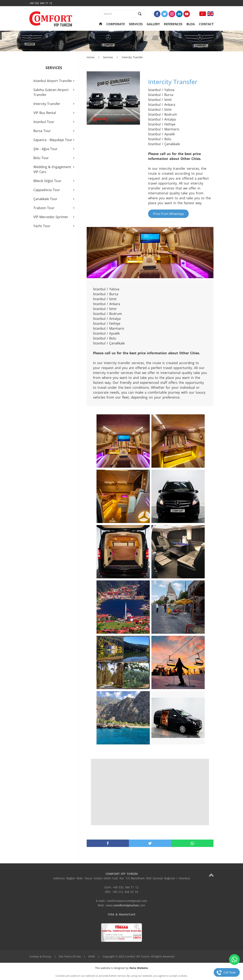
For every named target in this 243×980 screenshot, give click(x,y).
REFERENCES (173, 24)
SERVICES (136, 24)
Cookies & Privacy (40, 956)
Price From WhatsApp (168, 214)
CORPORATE (116, 24)
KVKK (92, 956)
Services (108, 57)
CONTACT (206, 24)
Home (90, 57)
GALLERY (153, 24)
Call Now (230, 972)
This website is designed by (121, 968)
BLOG (191, 24)
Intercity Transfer (132, 57)
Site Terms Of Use (70, 956)
